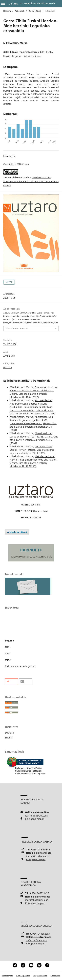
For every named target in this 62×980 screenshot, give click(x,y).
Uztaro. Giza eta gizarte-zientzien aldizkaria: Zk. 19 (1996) (28, 465)
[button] (12, 681)
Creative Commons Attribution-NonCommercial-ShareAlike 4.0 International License (31, 181)
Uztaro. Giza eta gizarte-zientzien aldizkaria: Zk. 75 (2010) (33, 412)
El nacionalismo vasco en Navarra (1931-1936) (31, 435)
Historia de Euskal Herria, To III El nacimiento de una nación (33, 458)
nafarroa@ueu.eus (36, 940)
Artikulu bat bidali (17, 532)
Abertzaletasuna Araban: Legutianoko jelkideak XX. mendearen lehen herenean (31, 420)
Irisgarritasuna (40, 976)
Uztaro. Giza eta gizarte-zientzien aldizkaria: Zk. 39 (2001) (33, 427)
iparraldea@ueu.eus (36, 816)
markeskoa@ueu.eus (37, 900)
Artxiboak (20, 11)
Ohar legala (8, 976)
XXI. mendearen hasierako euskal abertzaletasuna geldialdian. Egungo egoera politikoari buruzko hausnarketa (31, 405)
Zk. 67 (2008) (35, 11)
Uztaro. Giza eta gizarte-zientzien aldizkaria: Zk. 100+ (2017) (28, 395)
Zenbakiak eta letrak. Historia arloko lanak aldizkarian (34, 389)
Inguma (9, 641)
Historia (8, 367)
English (9, 738)
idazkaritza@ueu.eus (38, 856)
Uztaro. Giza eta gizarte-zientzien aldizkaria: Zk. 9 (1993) (32, 451)
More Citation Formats (17, 328)
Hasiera (7, 11)
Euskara (9, 733)
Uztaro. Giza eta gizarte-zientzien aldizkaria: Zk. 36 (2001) (34, 440)
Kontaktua (55, 976)
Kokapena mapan (35, 819)
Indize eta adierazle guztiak (20, 666)
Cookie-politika (23, 976)
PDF (10, 282)
